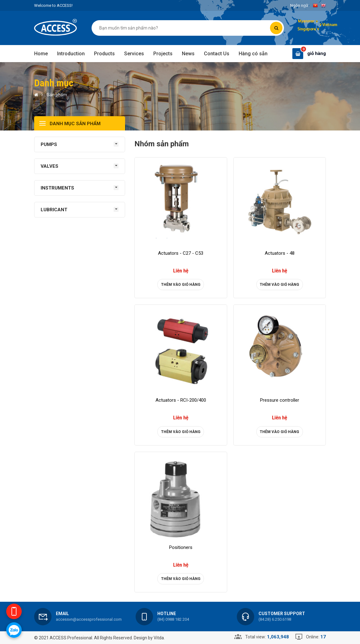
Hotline (167, 614)
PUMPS (49, 144)
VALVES (49, 166)
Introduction (71, 54)
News (188, 54)
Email (62, 614)
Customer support (282, 614)
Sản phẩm (57, 95)
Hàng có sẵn (253, 54)
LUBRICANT (54, 210)
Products (104, 54)
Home (41, 54)
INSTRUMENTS (57, 188)
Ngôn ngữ (299, 5)
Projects (163, 54)
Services (134, 54)
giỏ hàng (317, 53)
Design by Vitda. (149, 638)
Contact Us (217, 54)
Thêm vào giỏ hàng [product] (181, 285)
